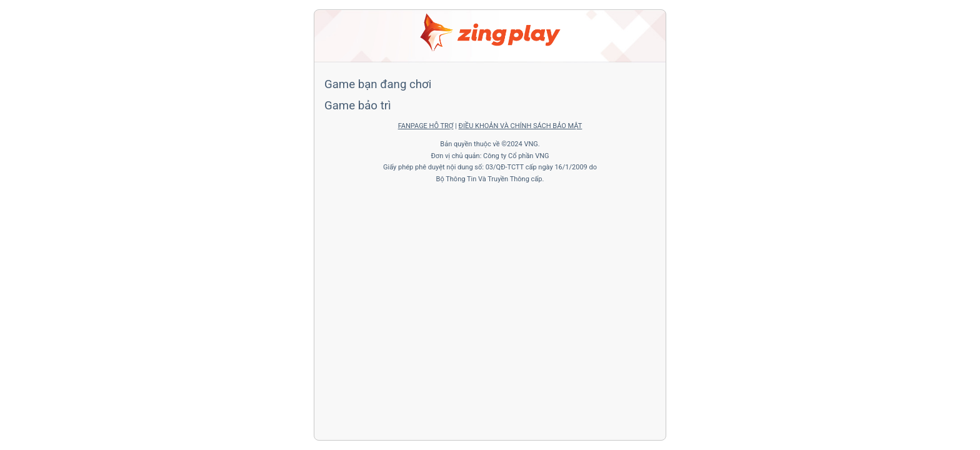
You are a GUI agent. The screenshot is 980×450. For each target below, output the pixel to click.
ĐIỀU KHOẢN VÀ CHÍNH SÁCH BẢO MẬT (521, 126)
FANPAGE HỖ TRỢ (426, 126)
